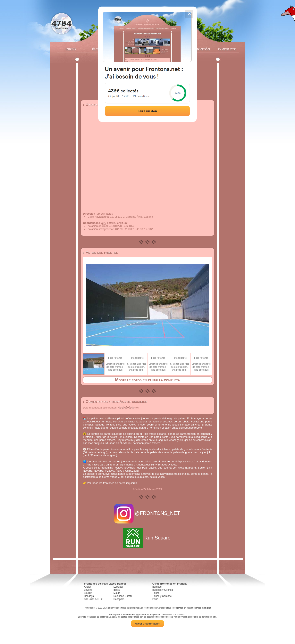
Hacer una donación (147, 624)
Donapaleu (119, 599)
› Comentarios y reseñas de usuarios (115, 402)
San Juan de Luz (93, 599)
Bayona (88, 590)
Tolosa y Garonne (162, 596)
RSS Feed (172, 608)
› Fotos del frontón (101, 252)
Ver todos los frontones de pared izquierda (112, 483)
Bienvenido (114, 608)
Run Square (147, 538)
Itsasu (117, 590)
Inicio (71, 49)
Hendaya (89, 596)
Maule (117, 593)
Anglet (87, 587)
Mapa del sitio (127, 608)
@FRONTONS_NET (148, 513)
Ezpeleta (118, 587)
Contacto (225, 49)
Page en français (187, 608)
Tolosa (156, 593)
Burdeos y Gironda (163, 590)
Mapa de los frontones (146, 608)
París (155, 599)
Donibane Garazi (123, 596)
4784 (62, 23)
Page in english (204, 608)
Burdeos (157, 587)
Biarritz (88, 593)
